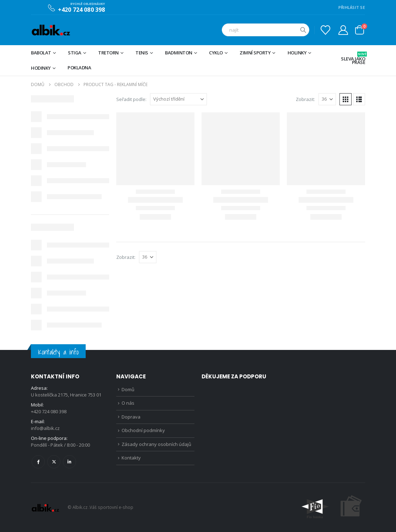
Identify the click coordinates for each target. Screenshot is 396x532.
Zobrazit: (305, 99)
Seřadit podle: (131, 99)
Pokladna (79, 68)
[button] (346, 99)
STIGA (75, 53)
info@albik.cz (45, 428)
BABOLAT (41, 53)
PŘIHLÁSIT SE (352, 7)
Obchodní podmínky (143, 430)
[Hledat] (303, 30)
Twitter (54, 462)
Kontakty (131, 458)
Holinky (297, 53)
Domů (128, 389)
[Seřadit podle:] (178, 99)
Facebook (38, 462)
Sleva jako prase (353, 58)
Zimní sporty (255, 53)
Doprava (131, 417)
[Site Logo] (51, 30)
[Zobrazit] (327, 99)
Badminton (179, 53)
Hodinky (41, 68)
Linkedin (69, 462)
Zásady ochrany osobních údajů (156, 444)
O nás (128, 403)
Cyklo (216, 53)
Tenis (142, 53)
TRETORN (108, 53)
